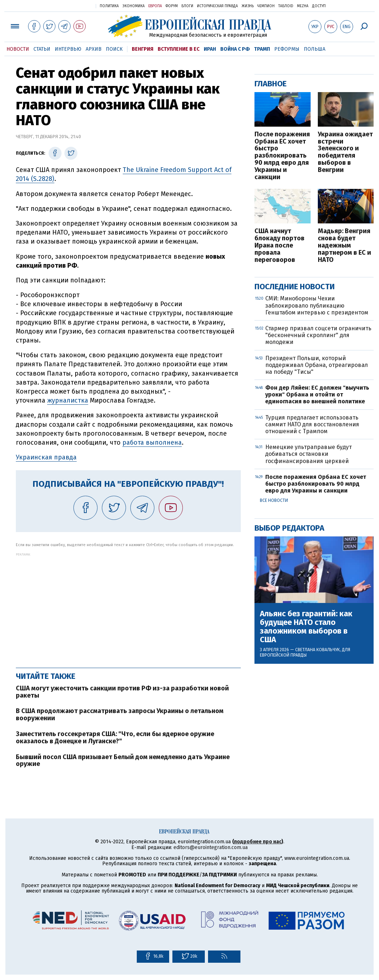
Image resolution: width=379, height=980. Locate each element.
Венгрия (143, 49)
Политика (109, 6)
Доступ (319, 6)
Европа (155, 6)
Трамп (262, 49)
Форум (172, 6)
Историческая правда (217, 6)
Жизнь (248, 6)
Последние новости (295, 287)
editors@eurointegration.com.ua (211, 847)
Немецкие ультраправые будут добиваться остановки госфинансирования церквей (308, 454)
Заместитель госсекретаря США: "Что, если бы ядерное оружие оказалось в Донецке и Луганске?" (115, 738)
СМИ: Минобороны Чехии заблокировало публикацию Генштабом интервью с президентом (317, 305)
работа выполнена (152, 443)
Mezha (303, 6)
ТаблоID (286, 6)
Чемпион (266, 6)
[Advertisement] (128, 607)
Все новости (274, 500)
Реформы (287, 49)
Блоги (187, 6)
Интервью (68, 49)
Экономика (134, 6)
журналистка (68, 400)
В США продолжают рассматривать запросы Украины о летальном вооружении (120, 714)
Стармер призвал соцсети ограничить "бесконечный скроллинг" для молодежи (318, 335)
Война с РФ (235, 49)
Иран (210, 49)
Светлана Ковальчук (317, 650)
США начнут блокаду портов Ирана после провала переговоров (279, 246)
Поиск (114, 49)
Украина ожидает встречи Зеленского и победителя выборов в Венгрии (345, 152)
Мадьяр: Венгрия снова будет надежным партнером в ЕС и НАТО (344, 246)
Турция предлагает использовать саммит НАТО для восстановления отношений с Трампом (312, 424)
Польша (315, 49)
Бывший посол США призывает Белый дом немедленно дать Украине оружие (123, 761)
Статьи (42, 49)
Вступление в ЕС (179, 49)
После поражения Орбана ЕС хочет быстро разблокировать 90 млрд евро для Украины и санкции (282, 156)
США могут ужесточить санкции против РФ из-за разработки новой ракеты (122, 692)
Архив (94, 49)
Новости (18, 49)
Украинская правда (73, 6)
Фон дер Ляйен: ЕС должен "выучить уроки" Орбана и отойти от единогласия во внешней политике (317, 394)
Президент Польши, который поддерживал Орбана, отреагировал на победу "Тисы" (317, 365)
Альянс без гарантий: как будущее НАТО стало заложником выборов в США (306, 627)
